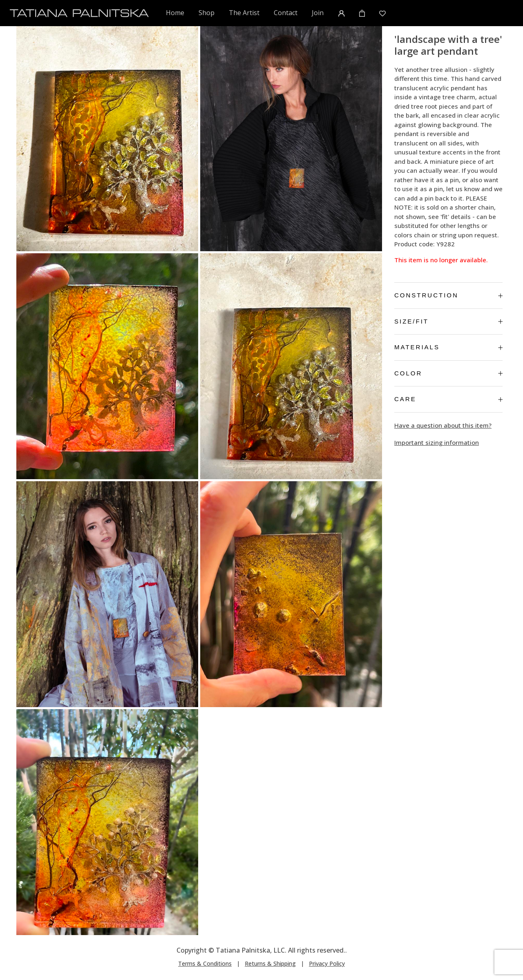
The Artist (244, 13)
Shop (207, 13)
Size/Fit (448, 321)
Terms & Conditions (205, 963)
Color (448, 373)
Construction (448, 295)
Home (175, 12)
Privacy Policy (327, 963)
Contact (286, 13)
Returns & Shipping (270, 963)
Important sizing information (437, 442)
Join (318, 13)
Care (448, 399)
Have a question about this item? (443, 425)
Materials (448, 347)
